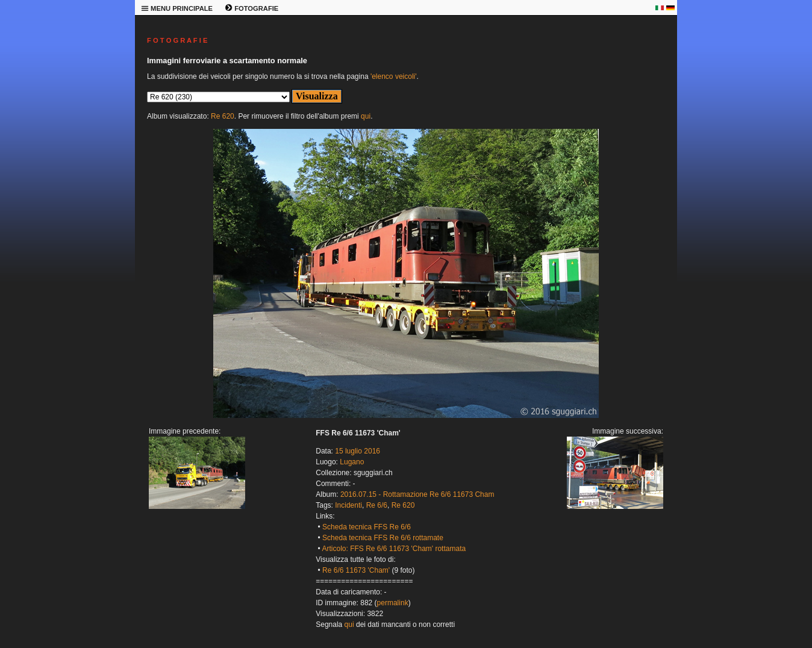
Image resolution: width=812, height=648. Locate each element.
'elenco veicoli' (394, 76)
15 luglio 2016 (358, 451)
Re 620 (223, 116)
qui (366, 116)
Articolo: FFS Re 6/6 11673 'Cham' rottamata (394, 549)
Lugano (352, 462)
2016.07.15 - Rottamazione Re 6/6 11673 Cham (417, 494)
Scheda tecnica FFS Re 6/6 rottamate (383, 538)
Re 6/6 (377, 505)
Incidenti (348, 505)
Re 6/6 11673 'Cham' (356, 570)
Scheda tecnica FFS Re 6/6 (367, 527)
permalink (393, 603)
